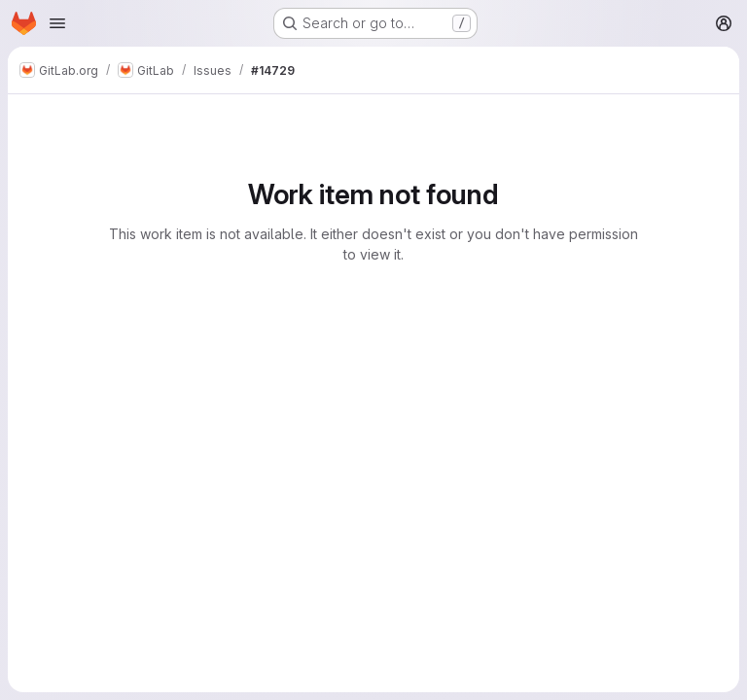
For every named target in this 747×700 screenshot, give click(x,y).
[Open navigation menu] (57, 23)
